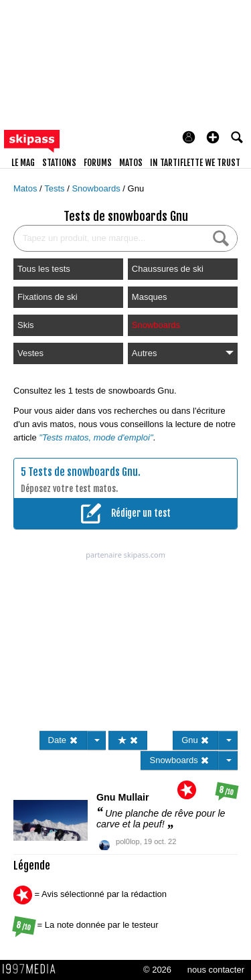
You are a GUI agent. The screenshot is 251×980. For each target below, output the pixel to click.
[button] (213, 137)
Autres (183, 353)
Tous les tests (44, 269)
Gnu (136, 188)
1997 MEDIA (33, 969)
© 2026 (157, 970)
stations (59, 163)
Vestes (30, 353)
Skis (26, 325)
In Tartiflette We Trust (195, 163)
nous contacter (216, 970)
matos (131, 163)
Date (63, 740)
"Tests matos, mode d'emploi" (96, 437)
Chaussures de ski (168, 269)
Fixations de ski (48, 297)
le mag (23, 163)
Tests (56, 188)
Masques (150, 297)
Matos (26, 188)
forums (98, 163)
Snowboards (97, 188)
